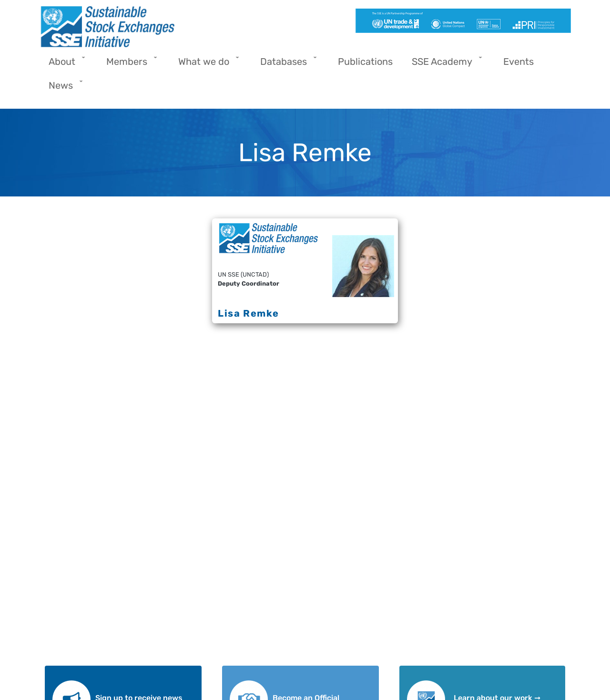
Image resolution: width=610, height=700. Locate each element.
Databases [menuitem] (286, 65)
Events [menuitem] (518, 62)
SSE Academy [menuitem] (444, 65)
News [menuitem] (63, 88)
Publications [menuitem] (365, 62)
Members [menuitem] (129, 65)
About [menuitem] (64, 65)
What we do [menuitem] (206, 65)
